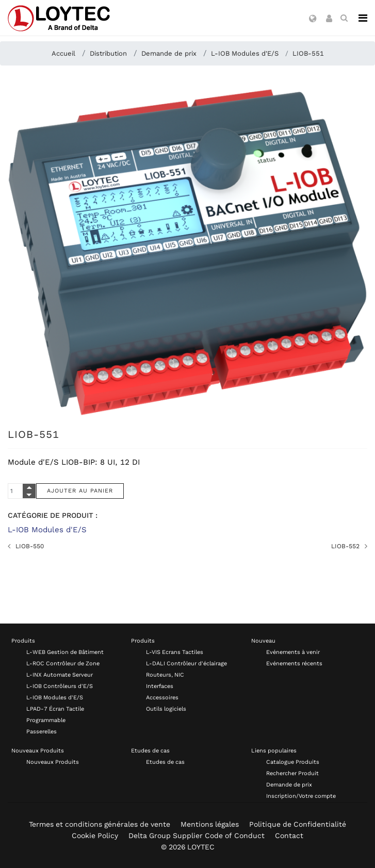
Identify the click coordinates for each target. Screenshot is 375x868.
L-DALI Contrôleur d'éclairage (186, 664)
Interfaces (160, 686)
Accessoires (162, 698)
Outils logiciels (166, 709)
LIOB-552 (345, 546)
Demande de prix (289, 785)
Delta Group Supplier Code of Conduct (197, 836)
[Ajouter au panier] (80, 491)
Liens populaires (274, 751)
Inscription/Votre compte (301, 796)
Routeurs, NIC (165, 675)
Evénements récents (294, 664)
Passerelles (42, 732)
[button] (313, 19)
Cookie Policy (95, 836)
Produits (23, 641)
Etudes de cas (150, 751)
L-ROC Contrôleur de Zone (63, 664)
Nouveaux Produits (38, 751)
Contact (289, 836)
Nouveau (263, 641)
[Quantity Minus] (29, 495)
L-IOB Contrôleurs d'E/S (60, 686)
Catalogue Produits (293, 762)
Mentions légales (210, 824)
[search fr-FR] (344, 18)
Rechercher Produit (292, 773)
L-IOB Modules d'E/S (47, 530)
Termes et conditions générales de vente (100, 824)
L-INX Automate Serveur (60, 675)
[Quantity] (22, 491)
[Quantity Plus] (29, 487)
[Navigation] (363, 18)
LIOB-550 (30, 546)
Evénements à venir (293, 652)
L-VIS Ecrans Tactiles (175, 652)
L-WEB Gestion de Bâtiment (65, 652)
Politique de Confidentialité (298, 824)
